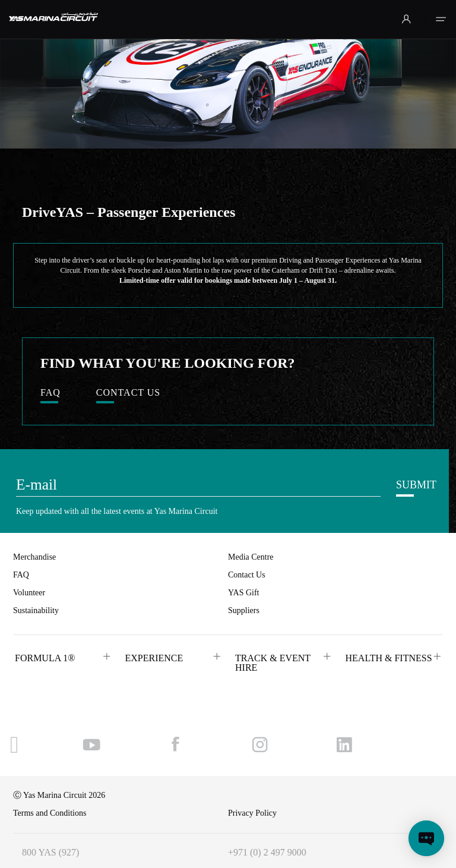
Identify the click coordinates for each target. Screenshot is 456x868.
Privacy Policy (252, 813)
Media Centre (251, 557)
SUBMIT (416, 485)
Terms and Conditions (50, 813)
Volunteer (29, 593)
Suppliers (244, 610)
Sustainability (36, 610)
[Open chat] (426, 838)
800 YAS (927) (50, 852)
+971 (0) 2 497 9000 (267, 852)
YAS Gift (244, 593)
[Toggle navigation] (441, 19)
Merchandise (34, 557)
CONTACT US (128, 393)
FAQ (50, 393)
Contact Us (247, 575)
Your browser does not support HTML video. (228, 74)
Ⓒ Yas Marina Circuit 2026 (59, 795)
